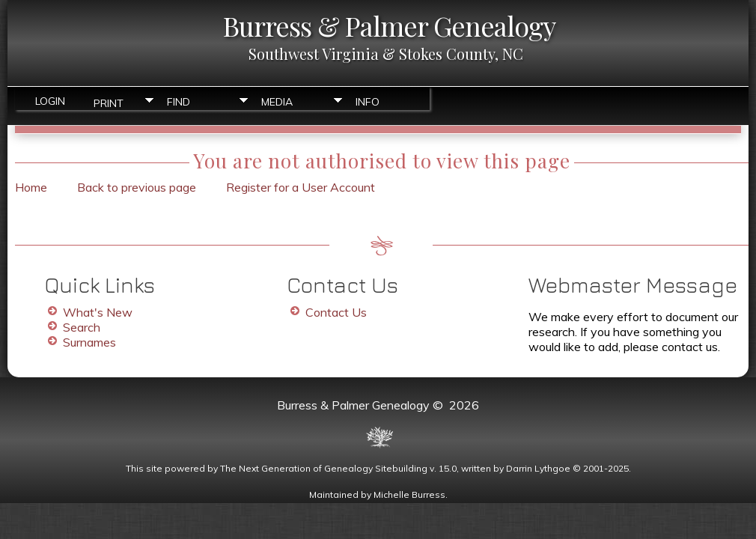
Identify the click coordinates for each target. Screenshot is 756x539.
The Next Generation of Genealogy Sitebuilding (324, 468)
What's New (98, 312)
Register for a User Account (301, 187)
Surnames (89, 342)
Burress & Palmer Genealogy (389, 25)
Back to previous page (137, 187)
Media (277, 102)
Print (109, 102)
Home (31, 187)
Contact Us (336, 312)
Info (368, 102)
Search (82, 327)
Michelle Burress (409, 494)
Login (50, 101)
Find (179, 102)
